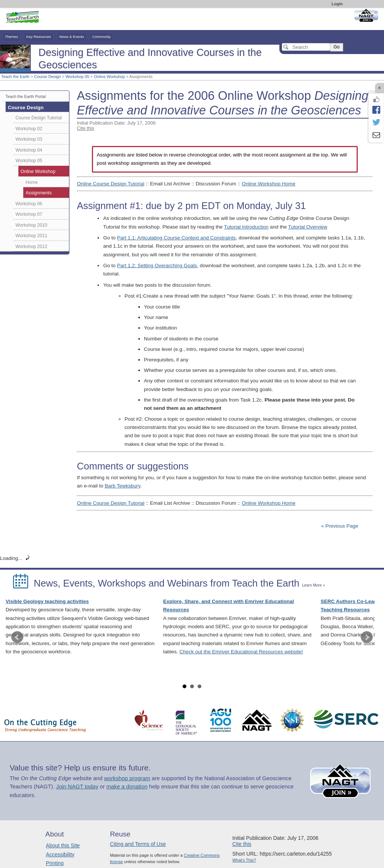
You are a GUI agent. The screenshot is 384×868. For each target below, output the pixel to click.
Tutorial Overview (308, 227)
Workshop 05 (77, 77)
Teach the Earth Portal (26, 96)
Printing (55, 863)
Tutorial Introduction (246, 227)
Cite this (85, 128)
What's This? (244, 860)
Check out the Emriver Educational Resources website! (241, 652)
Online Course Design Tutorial (111, 184)
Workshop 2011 (31, 236)
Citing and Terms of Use (138, 844)
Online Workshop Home (269, 184)
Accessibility (60, 854)
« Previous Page (340, 526)
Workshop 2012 (31, 247)
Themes (11, 37)
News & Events (72, 37)
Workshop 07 (29, 214)
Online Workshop (109, 77)
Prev (17, 637)
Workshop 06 (29, 204)
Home (31, 182)
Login (337, 4)
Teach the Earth (15, 77)
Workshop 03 (29, 139)
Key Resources (39, 37)
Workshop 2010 (31, 225)
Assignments (39, 193)
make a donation (127, 787)
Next (367, 637)
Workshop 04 (29, 150)
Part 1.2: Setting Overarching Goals (157, 266)
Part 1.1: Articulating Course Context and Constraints (176, 238)
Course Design (47, 77)
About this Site (63, 845)
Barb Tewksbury (122, 486)
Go (336, 47)
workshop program (127, 778)
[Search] (306, 47)
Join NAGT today (77, 787)
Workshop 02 (29, 129)
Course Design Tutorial (39, 118)
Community (101, 37)
